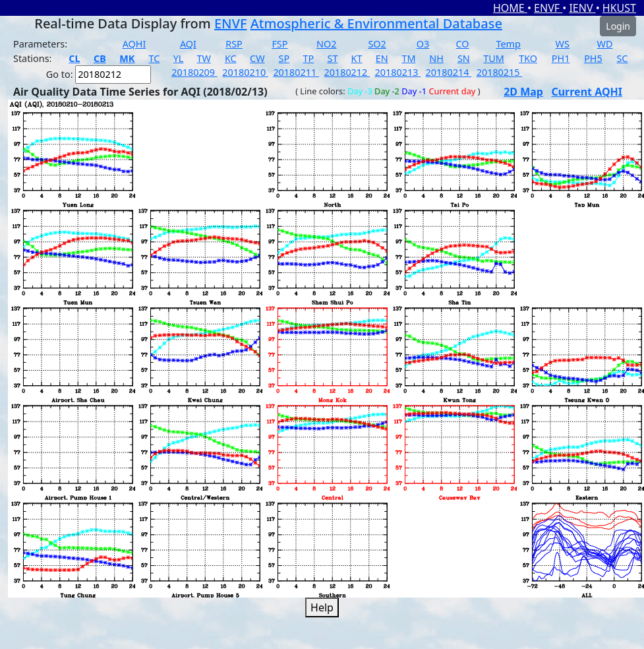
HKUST (619, 8)
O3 (423, 44)
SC (622, 58)
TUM (494, 58)
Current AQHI (587, 92)
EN (382, 58)
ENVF (548, 8)
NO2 (326, 44)
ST (332, 58)
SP (284, 58)
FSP (279, 44)
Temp (508, 44)
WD (605, 44)
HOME (510, 8)
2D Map (523, 92)
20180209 (194, 72)
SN (464, 58)
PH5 (593, 58)
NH (436, 58)
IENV (582, 8)
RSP (234, 44)
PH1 (561, 58)
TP (308, 58)
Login (618, 26)
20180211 (296, 72)
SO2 (377, 44)
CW (257, 58)
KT (357, 58)
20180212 (347, 72)
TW (204, 58)
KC (231, 58)
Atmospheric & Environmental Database (376, 23)
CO (463, 44)
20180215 (500, 72)
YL (179, 58)
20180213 (398, 72)
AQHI (134, 44)
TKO (528, 58)
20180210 (245, 72)
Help (322, 607)
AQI (188, 44)
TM (408, 58)
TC (155, 58)
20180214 (449, 72)
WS (563, 44)
